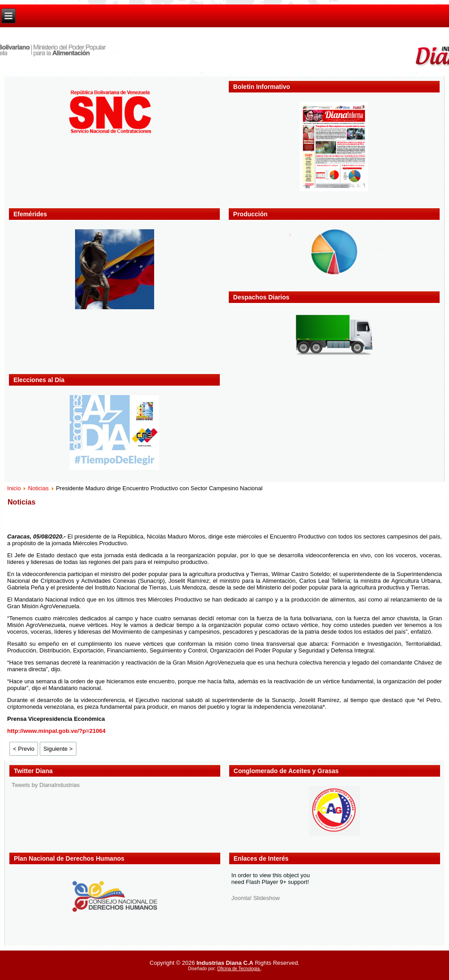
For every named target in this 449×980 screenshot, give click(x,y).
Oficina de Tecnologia (239, 969)
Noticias (38, 488)
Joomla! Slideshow (256, 898)
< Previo (24, 749)
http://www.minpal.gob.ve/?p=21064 (56, 731)
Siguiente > (58, 749)
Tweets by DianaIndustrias (46, 785)
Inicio (14, 488)
